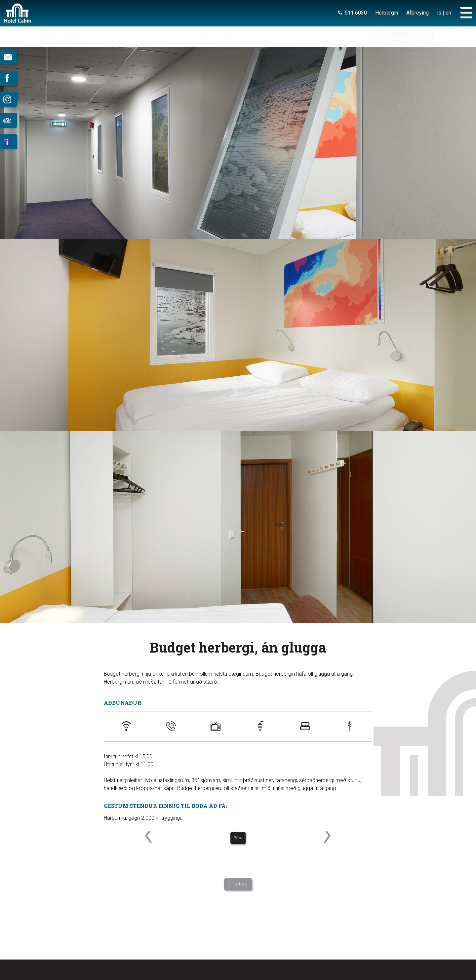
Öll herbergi (238, 884)
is (439, 13)
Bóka (238, 838)
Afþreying (417, 13)
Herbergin (387, 13)
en (448, 13)
